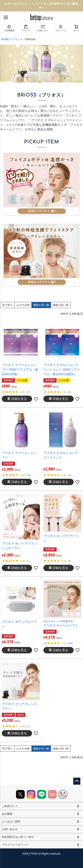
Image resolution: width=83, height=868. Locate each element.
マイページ (61, 28)
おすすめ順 (23, 305)
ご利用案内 (9, 28)
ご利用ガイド (10, 806)
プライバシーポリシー (15, 845)
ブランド (26, 28)
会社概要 (7, 814)
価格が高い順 (61, 305)
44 (70, 643)
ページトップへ (77, 781)
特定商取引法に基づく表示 (18, 837)
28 (29, 475)
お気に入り (43, 28)
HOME (5, 39)
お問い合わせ (10, 829)
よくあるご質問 (11, 822)
